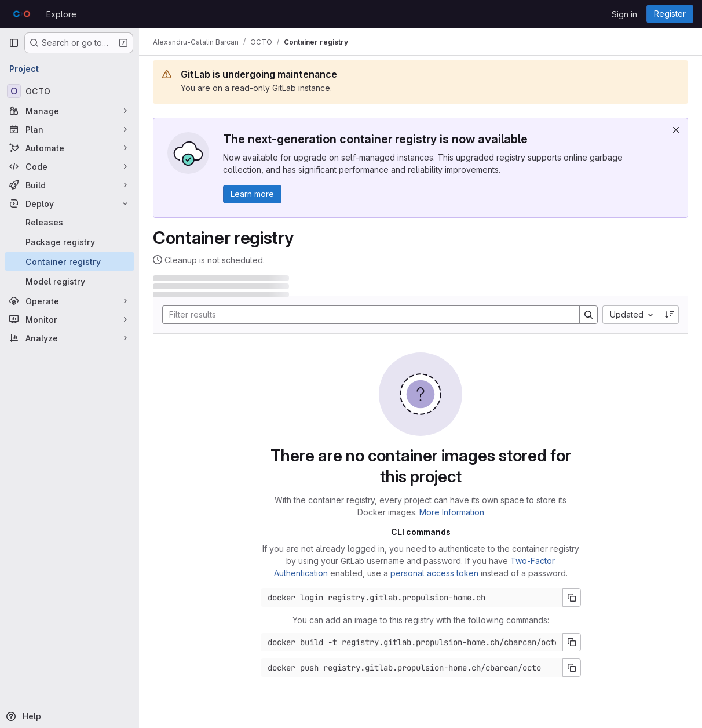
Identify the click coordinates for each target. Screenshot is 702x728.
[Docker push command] (412, 668)
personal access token (434, 573)
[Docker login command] (412, 598)
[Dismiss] (676, 130)
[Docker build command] (412, 642)
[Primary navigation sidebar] (14, 43)
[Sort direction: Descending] (670, 315)
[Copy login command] (572, 598)
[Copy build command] (572, 642)
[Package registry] (70, 242)
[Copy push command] (572, 668)
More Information (452, 512)
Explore (61, 14)
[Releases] (70, 222)
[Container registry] (70, 261)
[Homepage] (22, 14)
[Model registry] (70, 281)
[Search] (365, 315)
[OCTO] (70, 91)
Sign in (624, 14)
